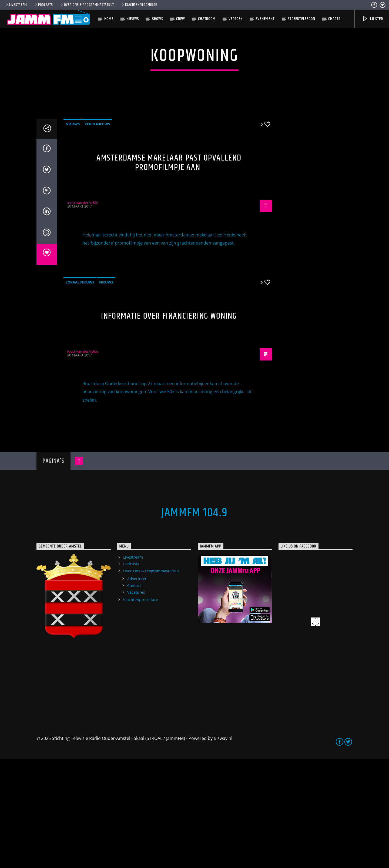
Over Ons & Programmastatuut (87, 5)
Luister (372, 19)
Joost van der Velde (83, 312)
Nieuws (133, 19)
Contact (134, 695)
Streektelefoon (301, 19)
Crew (180, 19)
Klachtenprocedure (139, 5)
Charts (334, 19)
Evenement (265, 19)
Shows (158, 19)
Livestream (16, 5)
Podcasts (43, 5)
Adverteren (137, 688)
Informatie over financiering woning (169, 425)
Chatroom (207, 19)
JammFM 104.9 (194, 622)
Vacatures (136, 701)
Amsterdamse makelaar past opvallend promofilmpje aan (169, 272)
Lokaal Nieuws (80, 391)
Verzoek (236, 19)
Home (109, 19)
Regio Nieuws (97, 233)
